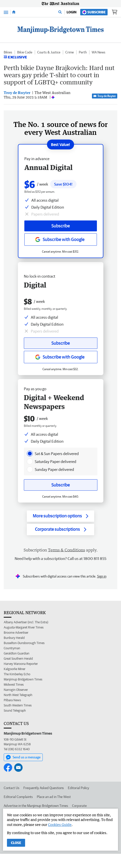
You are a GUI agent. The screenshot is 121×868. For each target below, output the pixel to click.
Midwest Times (14, 685)
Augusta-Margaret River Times (24, 627)
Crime (70, 52)
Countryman (12, 648)
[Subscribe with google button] (61, 357)
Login (72, 12)
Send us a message (23, 757)
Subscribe (94, 12)
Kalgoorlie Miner (15, 669)
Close (16, 843)
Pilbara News (12, 700)
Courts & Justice (49, 52)
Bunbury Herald (14, 638)
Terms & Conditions (66, 550)
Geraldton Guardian (17, 653)
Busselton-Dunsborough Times (24, 643)
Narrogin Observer (16, 690)
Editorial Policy (79, 788)
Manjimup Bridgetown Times (23, 679)
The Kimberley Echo (17, 674)
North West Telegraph (18, 695)
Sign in (102, 576)
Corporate (79, 806)
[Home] (14, 12)
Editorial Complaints (18, 797)
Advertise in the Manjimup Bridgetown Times (36, 806)
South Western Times (18, 705)
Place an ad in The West (54, 797)
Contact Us (12, 788)
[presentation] (30, 454)
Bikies (8, 52)
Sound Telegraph (15, 711)
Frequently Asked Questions (44, 788)
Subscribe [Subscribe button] (61, 343)
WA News (99, 52)
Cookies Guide (60, 825)
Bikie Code (25, 52)
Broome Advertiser (16, 633)
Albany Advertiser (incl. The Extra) (26, 622)
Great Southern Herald (18, 659)
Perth (83, 52)
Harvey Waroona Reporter (21, 664)
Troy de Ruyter (105, 96)
